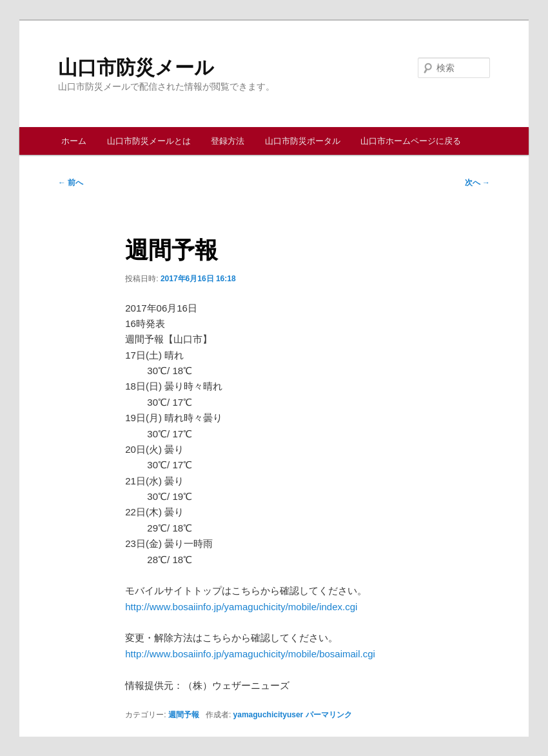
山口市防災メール (136, 67)
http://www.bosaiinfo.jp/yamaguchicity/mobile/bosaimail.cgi (250, 654)
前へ (71, 183)
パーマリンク (329, 715)
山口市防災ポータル (303, 141)
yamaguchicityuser (269, 715)
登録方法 (228, 141)
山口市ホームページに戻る (411, 141)
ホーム (74, 141)
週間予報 (184, 715)
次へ (477, 183)
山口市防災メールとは (149, 141)
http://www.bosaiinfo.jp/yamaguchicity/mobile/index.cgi (241, 607)
